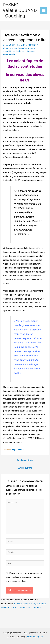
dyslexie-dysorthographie (15, 48)
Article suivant (25, 468)
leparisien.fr (18, 449)
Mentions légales (35, 637)
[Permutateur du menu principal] (44, 10)
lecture (20, 51)
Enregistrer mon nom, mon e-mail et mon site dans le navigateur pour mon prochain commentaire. (24, 577)
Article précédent (25, 460)
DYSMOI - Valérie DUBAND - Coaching (20, 10)
